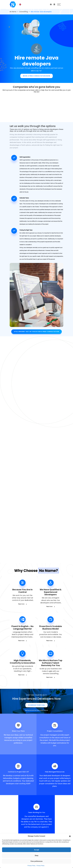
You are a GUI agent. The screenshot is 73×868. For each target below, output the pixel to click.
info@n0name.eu (36, 830)
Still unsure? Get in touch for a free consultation (36, 332)
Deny (37, 856)
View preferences (36, 861)
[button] (70, 836)
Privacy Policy (32, 866)
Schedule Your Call (36, 560)
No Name (13, 12)
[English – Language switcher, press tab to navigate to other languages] (19, 4)
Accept (37, 850)
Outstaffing (24, 12)
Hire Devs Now (36, 408)
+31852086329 (37, 833)
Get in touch (37, 803)
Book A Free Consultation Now (36, 76)
